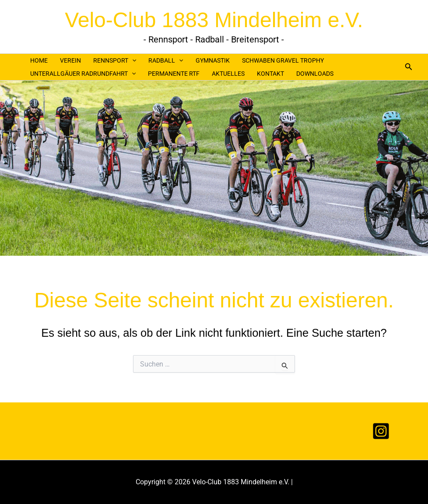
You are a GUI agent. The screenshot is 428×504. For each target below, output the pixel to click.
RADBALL (166, 60)
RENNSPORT (115, 60)
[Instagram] (381, 431)
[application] (132, 60)
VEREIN (70, 60)
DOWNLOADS (315, 74)
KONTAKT (270, 74)
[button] (409, 67)
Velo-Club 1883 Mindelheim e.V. (214, 20)
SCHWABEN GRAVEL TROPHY (283, 60)
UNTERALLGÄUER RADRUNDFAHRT (83, 74)
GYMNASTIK (213, 60)
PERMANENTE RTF (174, 74)
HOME (39, 60)
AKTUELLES (228, 74)
